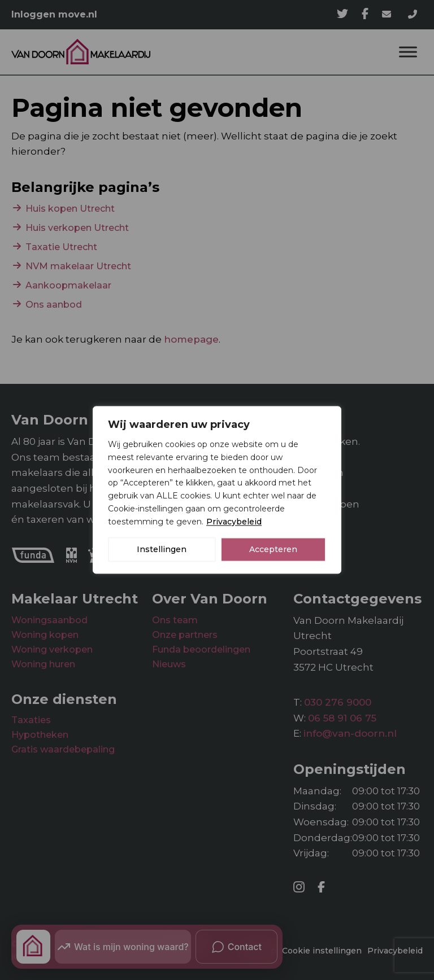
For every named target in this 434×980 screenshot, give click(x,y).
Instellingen (162, 550)
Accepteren (273, 550)
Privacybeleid (234, 522)
